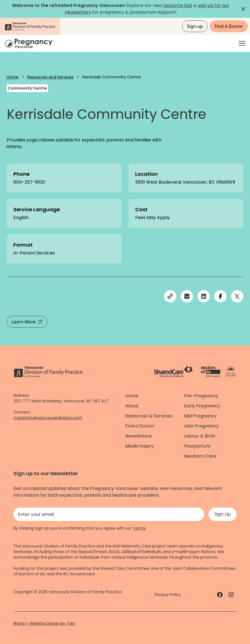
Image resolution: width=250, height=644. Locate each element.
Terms (139, 528)
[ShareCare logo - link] (173, 372)
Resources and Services (50, 77)
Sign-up (195, 26)
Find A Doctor (229, 26)
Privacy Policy (168, 595)
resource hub (178, 5)
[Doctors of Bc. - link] (211, 372)
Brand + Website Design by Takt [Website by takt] (44, 623)
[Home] (30, 43)
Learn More (27, 322)
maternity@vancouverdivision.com (48, 418)
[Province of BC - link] (231, 372)
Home (13, 77)
